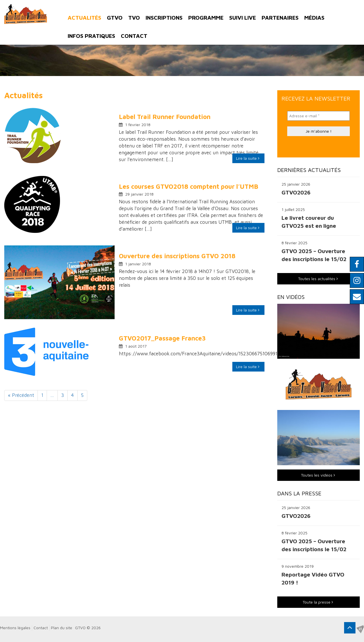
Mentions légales (15, 628)
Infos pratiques (91, 36)
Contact (134, 36)
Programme (206, 18)
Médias (314, 18)
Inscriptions (164, 18)
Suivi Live (243, 18)
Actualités (84, 18)
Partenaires (280, 18)
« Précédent (21, 395)
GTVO (115, 18)
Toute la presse (318, 602)
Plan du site (62, 628)
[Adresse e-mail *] (318, 116)
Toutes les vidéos (318, 475)
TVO (134, 18)
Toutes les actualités (318, 279)
